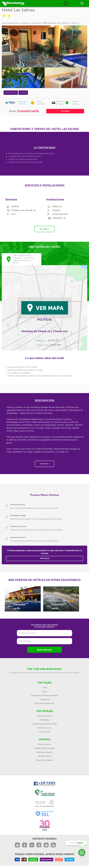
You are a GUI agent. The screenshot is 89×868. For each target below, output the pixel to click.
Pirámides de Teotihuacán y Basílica (45, 696)
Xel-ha (44, 692)
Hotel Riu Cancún (44, 728)
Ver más (45, 464)
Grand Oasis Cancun (45, 716)
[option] (23, 600)
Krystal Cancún (45, 732)
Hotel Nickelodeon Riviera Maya (44, 724)
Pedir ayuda (45, 558)
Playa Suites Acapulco (45, 760)
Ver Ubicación (74, 23)
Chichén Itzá (45, 699)
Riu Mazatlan (45, 720)
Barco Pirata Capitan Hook (44, 703)
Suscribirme (44, 650)
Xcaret (44, 688)
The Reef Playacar (44, 756)
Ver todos (44, 229)
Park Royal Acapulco (45, 752)
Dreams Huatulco (45, 744)
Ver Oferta (65, 111)
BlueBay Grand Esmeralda (44, 748)
